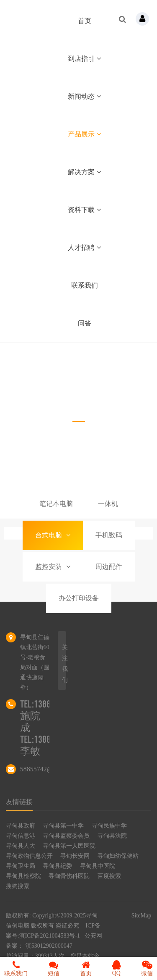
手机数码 (109, 535)
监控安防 (53, 567)
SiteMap (141, 916)
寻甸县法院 (112, 836)
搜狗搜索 (18, 886)
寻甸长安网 (75, 856)
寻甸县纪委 (57, 866)
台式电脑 (53, 535)
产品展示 (84, 134)
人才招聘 (84, 248)
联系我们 (85, 285)
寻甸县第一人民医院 (69, 846)
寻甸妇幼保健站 (118, 856)
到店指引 (84, 59)
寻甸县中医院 (98, 866)
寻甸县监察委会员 (66, 836)
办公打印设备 (79, 598)
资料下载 (84, 210)
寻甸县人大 (21, 846)
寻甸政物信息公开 (29, 856)
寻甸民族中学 (109, 826)
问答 (85, 323)
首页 (85, 21)
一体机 (108, 504)
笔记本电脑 (56, 504)
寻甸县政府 (21, 826)
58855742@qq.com (46, 769)
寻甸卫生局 (21, 866)
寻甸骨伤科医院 (69, 876)
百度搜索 (109, 876)
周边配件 (109, 567)
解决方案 (84, 172)
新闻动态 (84, 96)
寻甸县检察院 (23, 876)
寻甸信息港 (21, 836)
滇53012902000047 (49, 946)
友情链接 (19, 802)
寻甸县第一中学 (63, 826)
